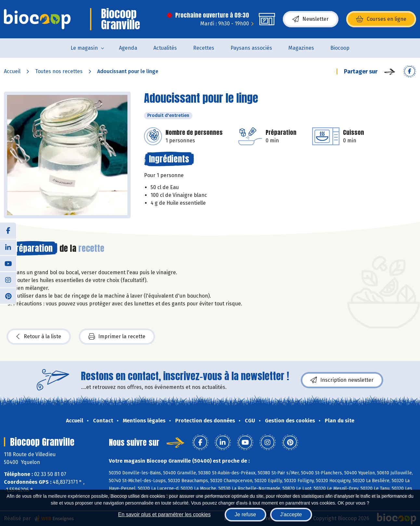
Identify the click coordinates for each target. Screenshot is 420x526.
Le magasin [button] (84, 48)
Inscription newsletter (342, 380)
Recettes (204, 48)
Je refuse (245, 514)
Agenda (128, 48)
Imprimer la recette (117, 337)
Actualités (165, 48)
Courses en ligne (381, 19)
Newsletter (311, 19)
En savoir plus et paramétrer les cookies (164, 514)
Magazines (301, 48)
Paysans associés (251, 48)
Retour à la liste (39, 337)
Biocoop (340, 48)
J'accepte (291, 514)
